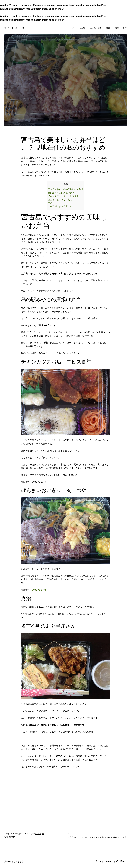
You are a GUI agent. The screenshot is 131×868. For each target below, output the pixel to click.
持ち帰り (108, 837)
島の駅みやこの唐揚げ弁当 (61, 193)
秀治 (50, 203)
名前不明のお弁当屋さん (60, 206)
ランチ (84, 837)
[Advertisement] (44, 788)
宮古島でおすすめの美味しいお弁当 (65, 189)
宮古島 (82, 28)
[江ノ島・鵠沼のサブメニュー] (103, 28)
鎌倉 (108, 28)
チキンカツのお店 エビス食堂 (63, 196)
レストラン (92, 837)
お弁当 (38, 834)
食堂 (124, 837)
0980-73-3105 (39, 590)
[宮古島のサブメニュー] (86, 28)
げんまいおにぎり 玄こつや (62, 200)
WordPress (121, 861)
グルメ (77, 837)
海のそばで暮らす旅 (14, 28)
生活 (120, 837)
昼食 (115, 837)
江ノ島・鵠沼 (96, 28)
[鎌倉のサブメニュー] (111, 28)
